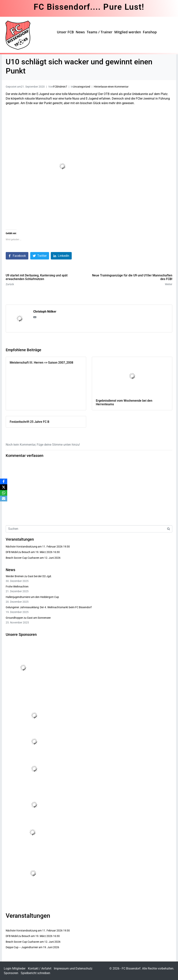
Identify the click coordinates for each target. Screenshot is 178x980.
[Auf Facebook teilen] (17, 256)
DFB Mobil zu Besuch (18, 552)
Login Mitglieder (15, 968)
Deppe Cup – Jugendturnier (22, 947)
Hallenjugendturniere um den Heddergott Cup (32, 597)
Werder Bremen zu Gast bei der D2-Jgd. (29, 576)
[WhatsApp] (4, 493)
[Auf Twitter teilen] (40, 256)
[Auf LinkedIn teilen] (61, 256)
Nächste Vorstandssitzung (21, 547)
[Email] (4, 499)
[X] (4, 487)
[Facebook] (4, 481)
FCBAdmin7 (60, 87)
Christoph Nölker (45, 312)
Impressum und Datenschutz (73, 968)
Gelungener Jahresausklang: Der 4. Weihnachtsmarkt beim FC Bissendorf (49, 607)
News (80, 32)
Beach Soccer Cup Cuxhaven (23, 558)
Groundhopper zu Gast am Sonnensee (28, 618)
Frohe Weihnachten (17, 587)
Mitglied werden (128, 32)
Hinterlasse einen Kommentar (111, 87)
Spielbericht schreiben (35, 973)
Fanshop (150, 32)
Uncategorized (82, 87)
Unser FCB (65, 32)
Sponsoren (11, 973)
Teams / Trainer (100, 32)
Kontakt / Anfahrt (40, 968)
